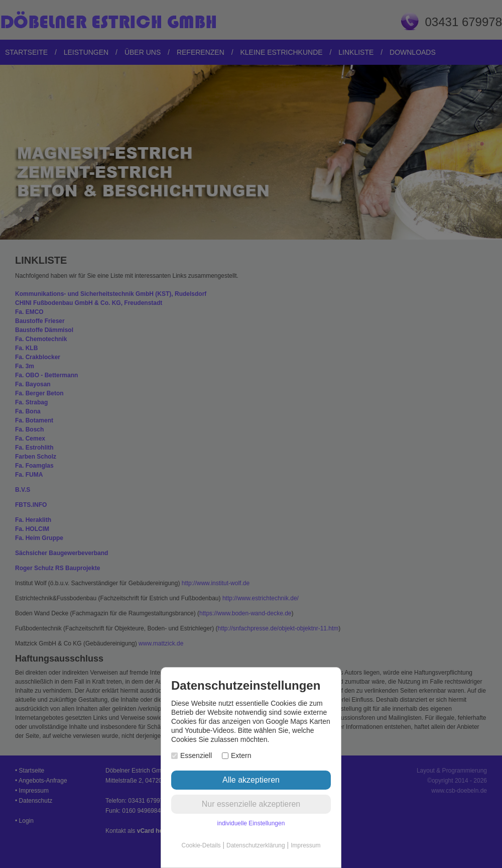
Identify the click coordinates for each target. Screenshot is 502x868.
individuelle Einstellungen (251, 823)
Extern (236, 755)
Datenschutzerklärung (256, 845)
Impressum (305, 845)
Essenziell (192, 755)
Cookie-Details (201, 845)
